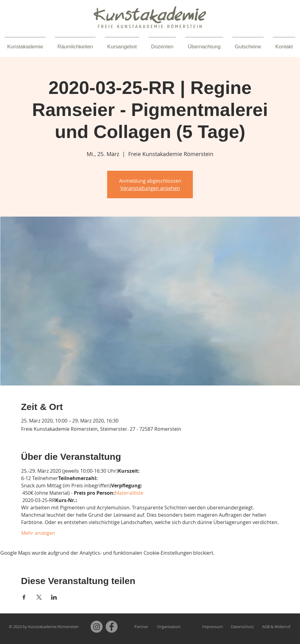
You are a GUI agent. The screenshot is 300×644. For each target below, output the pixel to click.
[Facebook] (112, 627)
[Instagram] (97, 627)
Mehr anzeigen (38, 533)
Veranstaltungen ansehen (150, 188)
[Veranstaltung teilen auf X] (39, 597)
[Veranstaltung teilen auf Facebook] (24, 597)
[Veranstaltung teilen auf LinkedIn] (54, 597)
